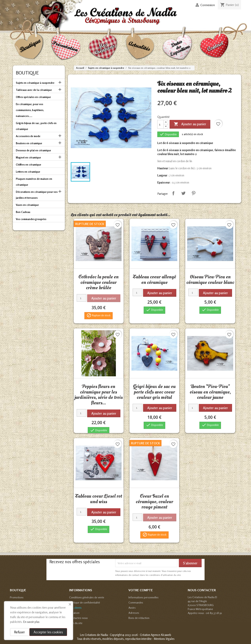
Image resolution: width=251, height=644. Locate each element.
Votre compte (141, 590)
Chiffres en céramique (28, 165)
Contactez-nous (78, 618)
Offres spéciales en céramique (33, 97)
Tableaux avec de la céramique (34, 90)
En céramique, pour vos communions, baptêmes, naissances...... (30, 110)
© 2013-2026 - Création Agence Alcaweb (147, 635)
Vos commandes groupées (31, 219)
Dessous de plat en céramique (33, 150)
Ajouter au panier (190, 124)
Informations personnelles (143, 597)
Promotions (17, 597)
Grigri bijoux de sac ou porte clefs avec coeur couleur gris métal (154, 392)
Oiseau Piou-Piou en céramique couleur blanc (210, 280)
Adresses (134, 613)
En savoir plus (31, 622)
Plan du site (76, 623)
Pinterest (193, 193)
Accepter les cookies (48, 632)
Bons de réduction (139, 618)
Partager (173, 193)
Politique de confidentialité (85, 602)
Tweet (183, 193)
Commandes (136, 602)
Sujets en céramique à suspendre (35, 83)
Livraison (74, 613)
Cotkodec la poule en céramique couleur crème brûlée (99, 282)
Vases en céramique (27, 205)
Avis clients (75, 608)
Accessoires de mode (28, 136)
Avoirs (132, 608)
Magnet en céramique (28, 157)
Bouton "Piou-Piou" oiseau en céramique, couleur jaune (210, 392)
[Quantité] (160, 124)
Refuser (20, 632)
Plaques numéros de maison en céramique (34, 182)
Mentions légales (164, 639)
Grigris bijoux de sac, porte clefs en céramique (36, 126)
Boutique (27, 73)
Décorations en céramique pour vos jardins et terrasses (37, 195)
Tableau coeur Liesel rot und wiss (99, 499)
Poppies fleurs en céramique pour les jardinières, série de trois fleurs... (99, 395)
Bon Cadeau (23, 212)
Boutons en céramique (29, 143)
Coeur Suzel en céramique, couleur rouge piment (154, 501)
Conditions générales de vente (87, 597)
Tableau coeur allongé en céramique (154, 280)
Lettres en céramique (28, 172)
